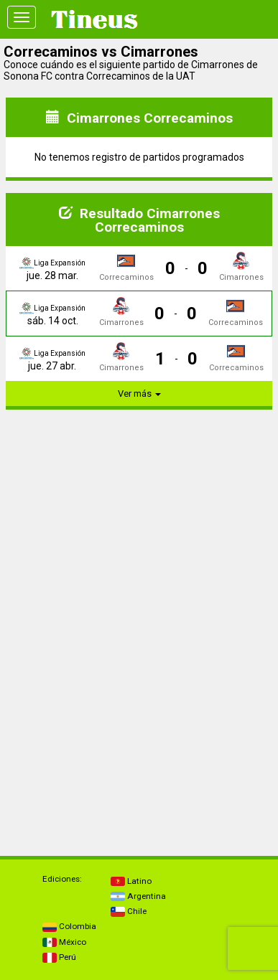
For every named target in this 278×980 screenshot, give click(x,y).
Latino (131, 881)
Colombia (69, 926)
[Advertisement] (139, 511)
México (64, 942)
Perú (59, 957)
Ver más (139, 394)
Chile (129, 911)
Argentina (138, 896)
